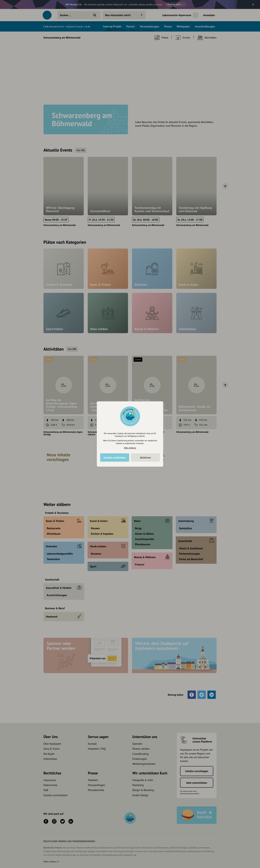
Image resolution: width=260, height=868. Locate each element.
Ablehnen (145, 457)
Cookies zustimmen (115, 457)
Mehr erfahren (130, 448)
